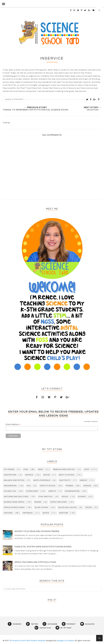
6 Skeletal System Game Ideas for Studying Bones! (43, 547)
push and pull (46, 497)
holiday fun (10, 491)
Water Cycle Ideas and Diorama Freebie (37, 531)
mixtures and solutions (16, 497)
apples (47, 475)
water (46, 513)
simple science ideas (14, 507)
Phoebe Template (38, 641)
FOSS (26, 469)
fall (29, 486)
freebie (69, 486)
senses (38, 502)
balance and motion (14, 480)
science (82, 497)
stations (8, 513)
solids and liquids (67, 507)
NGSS (41, 469)
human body (32, 491)
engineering (10, 486)
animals (29, 475)
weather (64, 513)
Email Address (13, 424)
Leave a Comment (14, 99)
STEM (87, 469)
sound (89, 507)
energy (83, 480)
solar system (41, 507)
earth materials (42, 480)
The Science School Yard (20, 641)
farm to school (48, 486)
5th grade (9, 469)
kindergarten (72, 491)
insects (52, 491)
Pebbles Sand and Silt (64, 469)
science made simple (14, 502)
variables (28, 513)
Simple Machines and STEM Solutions (35, 562)
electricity (65, 480)
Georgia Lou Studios (66, 641)
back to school (67, 475)
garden (87, 486)
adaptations (10, 475)
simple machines (58, 502)
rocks (65, 497)
